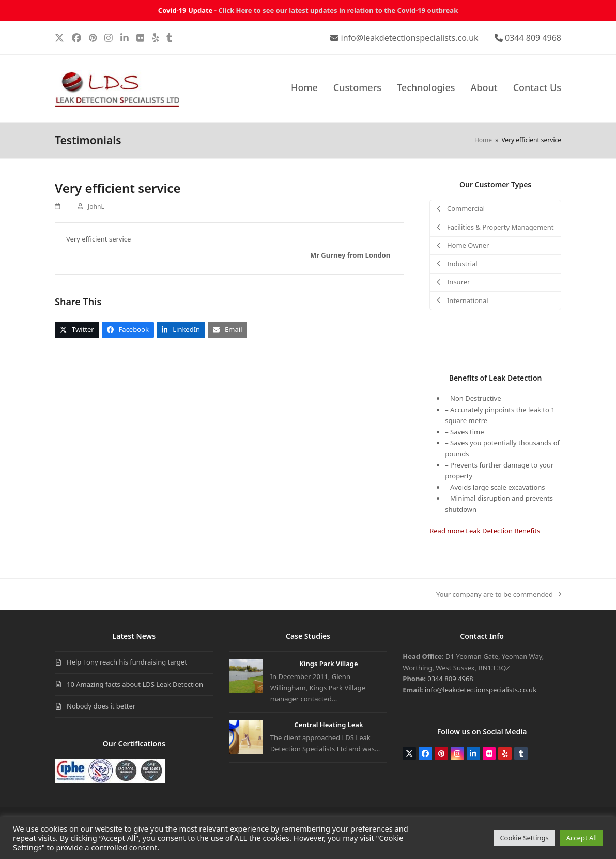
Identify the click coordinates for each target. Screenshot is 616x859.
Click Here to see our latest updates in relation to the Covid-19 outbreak (338, 10)
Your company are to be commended (499, 595)
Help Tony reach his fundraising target (127, 662)
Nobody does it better (101, 706)
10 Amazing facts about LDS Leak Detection (135, 684)
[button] (77, 330)
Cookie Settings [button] (524, 838)
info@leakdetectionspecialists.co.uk (410, 38)
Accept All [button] (582, 838)
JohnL (96, 207)
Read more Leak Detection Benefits (485, 531)
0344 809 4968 (533, 38)
